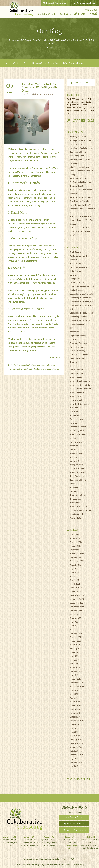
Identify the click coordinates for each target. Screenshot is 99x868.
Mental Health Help (78, 393)
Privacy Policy (59, 865)
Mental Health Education (81, 389)
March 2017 (75, 736)
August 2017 (75, 724)
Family (13, 365)
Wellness (55, 369)
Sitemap (81, 865)
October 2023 (76, 611)
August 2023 (75, 618)
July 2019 (74, 675)
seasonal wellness (78, 453)
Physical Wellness (77, 434)
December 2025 (77, 550)
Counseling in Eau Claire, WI (82, 294)
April (10, 92)
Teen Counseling (77, 476)
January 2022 (76, 641)
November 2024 (77, 599)
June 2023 (74, 626)
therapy (73, 491)
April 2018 (74, 698)
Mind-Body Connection (80, 404)
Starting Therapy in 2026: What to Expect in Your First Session (82, 220)
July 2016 (74, 759)
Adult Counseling (77, 252)
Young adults (75, 518)
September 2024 (77, 603)
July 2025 (74, 569)
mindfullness (76, 408)
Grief (72, 366)
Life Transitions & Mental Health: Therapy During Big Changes (82, 171)
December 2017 (77, 709)
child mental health (78, 267)
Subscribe (73, 95)
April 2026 (74, 535)
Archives (73, 530)
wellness (76, 415)
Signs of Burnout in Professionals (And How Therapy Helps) (80, 182)
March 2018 (75, 702)
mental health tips (78, 400)
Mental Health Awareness (81, 381)
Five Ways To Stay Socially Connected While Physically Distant (58, 63)
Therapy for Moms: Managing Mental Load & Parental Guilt (81, 140)
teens (72, 484)
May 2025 (74, 576)
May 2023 (74, 630)
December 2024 (77, 595)
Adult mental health (79, 256)
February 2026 (76, 542)
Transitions (75, 503)
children (73, 275)
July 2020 (74, 656)
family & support (77, 347)
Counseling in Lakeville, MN (82, 301)
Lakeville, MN (30, 837)
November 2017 (77, 713)
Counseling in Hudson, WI (81, 298)
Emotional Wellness (78, 343)
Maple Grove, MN (10, 837)
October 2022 (76, 633)
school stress (76, 446)
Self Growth (75, 461)
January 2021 (75, 652)
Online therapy (76, 419)
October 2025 (76, 557)
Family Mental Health (79, 355)
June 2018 (74, 690)
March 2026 (75, 538)
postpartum (75, 438)
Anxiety (73, 260)
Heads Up (30, 253)
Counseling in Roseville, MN (82, 313)
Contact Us (66, 14)
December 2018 (77, 683)
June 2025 (74, 573)
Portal (74, 817)
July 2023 (74, 622)
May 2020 (74, 660)
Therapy (48, 369)
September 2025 (77, 561)
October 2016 (76, 751)
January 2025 (76, 592)
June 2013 (74, 766)
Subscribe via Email (91, 120)
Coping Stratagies (78, 290)
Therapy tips (75, 499)
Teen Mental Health (78, 480)
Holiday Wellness (77, 374)
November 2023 (77, 607)
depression (75, 332)
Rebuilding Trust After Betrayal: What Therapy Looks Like (80, 159)
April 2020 (74, 664)
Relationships (76, 442)
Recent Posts (75, 132)
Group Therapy (76, 370)
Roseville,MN (49, 837)
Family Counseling (78, 351)
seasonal (74, 450)
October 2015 (76, 762)
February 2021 (76, 649)
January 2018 (75, 705)
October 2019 (76, 671)
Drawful (50, 253)
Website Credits (71, 865)
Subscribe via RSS (77, 120)
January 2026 (76, 546)
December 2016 (77, 743)
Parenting (74, 423)
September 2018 (77, 687)
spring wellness (76, 465)
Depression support (78, 336)
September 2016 (77, 755)
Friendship (21, 365)
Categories (74, 247)
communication (77, 282)
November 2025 (77, 554)
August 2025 (75, 565)
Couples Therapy (77, 324)
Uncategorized (76, 514)
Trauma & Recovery (78, 507)
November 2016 (77, 747)
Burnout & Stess (77, 264)
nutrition (74, 412)
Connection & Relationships (82, 286)
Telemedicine (13, 369)
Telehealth (51, 365)
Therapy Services (77, 495)
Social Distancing (33, 365)
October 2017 (76, 717)
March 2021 (75, 645)
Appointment (74, 830)
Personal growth (77, 431)
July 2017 (74, 728)
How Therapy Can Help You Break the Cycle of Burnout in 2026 (82, 209)
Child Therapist (76, 271)
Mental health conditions (81, 385)
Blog (26, 63)
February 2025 (76, 588)
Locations (74, 824)
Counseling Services (78, 317)
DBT (72, 328)
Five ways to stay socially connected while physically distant (40, 88)
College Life (75, 279)
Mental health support (80, 396)
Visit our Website (47, 14)
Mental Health (76, 377)
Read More (55, 357)
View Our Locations (84, 3)
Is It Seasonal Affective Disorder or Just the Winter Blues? (82, 232)
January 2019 (75, 679)
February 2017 (76, 740)
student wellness (77, 472)
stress (43, 365)
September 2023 (77, 614)
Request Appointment (55, 3)
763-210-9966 (85, 14)
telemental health (26, 369)
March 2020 (75, 668)
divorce (73, 339)
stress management (79, 469)
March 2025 (75, 584)
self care (74, 457)
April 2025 (74, 580)
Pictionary (41, 253)
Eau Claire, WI (89, 837)
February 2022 (76, 637)
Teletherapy (39, 369)
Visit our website (79, 779)
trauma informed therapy (81, 510)
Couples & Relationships (80, 320)
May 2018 (74, 694)
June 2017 (74, 732)
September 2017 (77, 721)
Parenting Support (78, 427)
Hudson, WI (69, 837)
